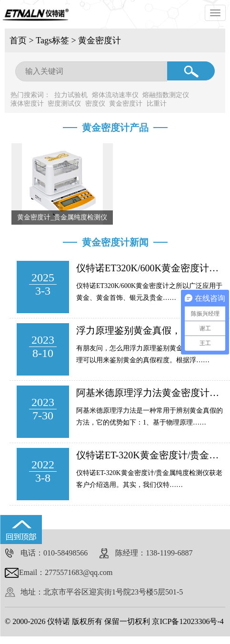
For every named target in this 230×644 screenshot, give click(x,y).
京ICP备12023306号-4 (188, 621)
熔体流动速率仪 (115, 95)
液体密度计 (27, 104)
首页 (18, 40)
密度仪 (95, 104)
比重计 (157, 104)
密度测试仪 (64, 104)
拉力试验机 (71, 95)
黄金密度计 (100, 40)
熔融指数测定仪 (166, 95)
